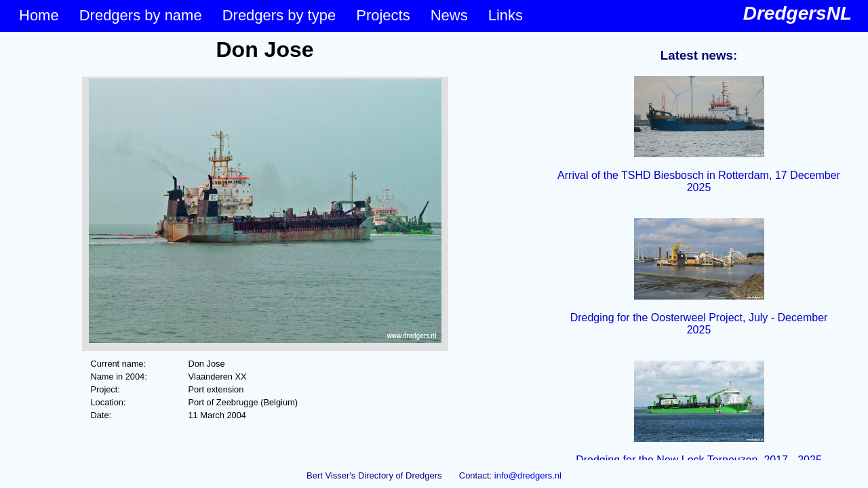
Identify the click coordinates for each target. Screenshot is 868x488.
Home (39, 15)
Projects (383, 15)
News (449, 15)
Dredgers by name (141, 15)
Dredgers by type (279, 15)
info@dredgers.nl (528, 475)
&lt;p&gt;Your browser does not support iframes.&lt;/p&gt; (265, 246)
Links (506, 15)
